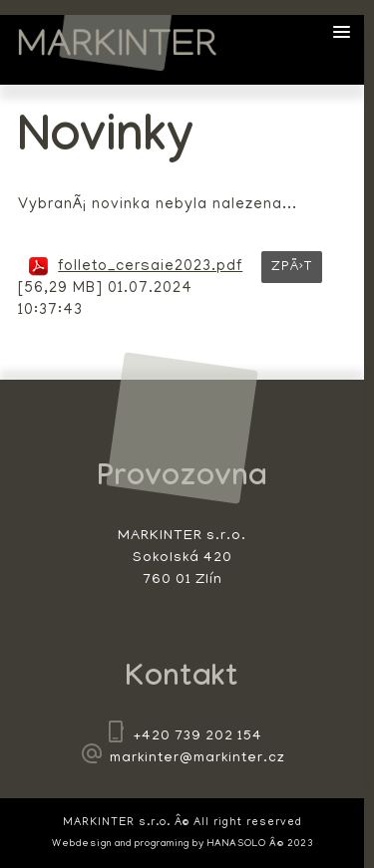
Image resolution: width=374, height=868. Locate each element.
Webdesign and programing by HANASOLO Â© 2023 (183, 845)
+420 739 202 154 (198, 737)
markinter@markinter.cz (197, 759)
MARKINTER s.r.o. (118, 43)
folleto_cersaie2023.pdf (150, 267)
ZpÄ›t (292, 268)
